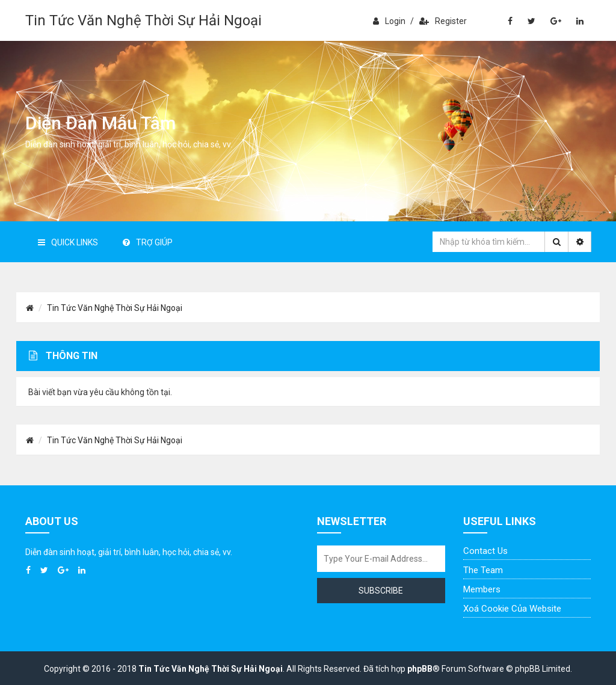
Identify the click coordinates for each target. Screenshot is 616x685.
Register (443, 21)
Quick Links (68, 242)
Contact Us (485, 551)
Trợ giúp (148, 242)
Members (482, 589)
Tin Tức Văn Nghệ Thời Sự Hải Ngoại (143, 20)
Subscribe (381, 591)
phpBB (420, 669)
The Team (483, 570)
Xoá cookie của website (512, 609)
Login (389, 21)
